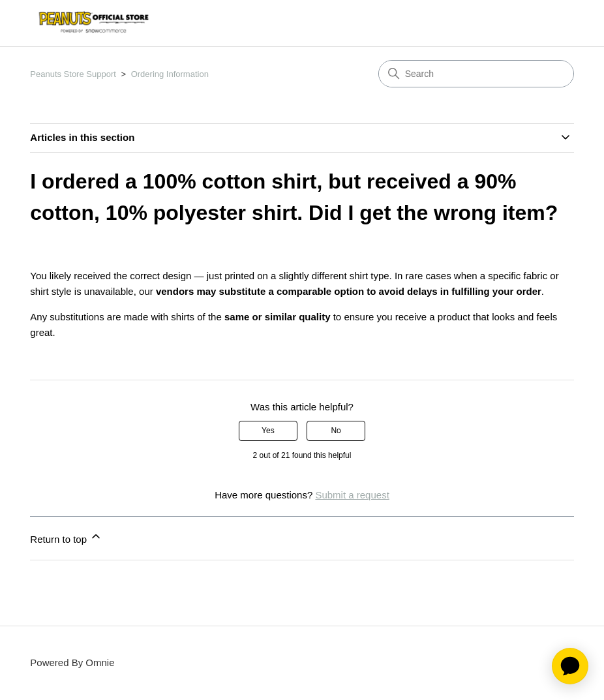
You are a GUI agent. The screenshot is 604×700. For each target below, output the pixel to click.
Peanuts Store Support (73, 74)
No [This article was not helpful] (336, 431)
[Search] (476, 74)
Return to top (66, 537)
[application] (570, 666)
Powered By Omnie (72, 662)
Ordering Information (170, 74)
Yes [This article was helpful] (268, 431)
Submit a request (352, 495)
